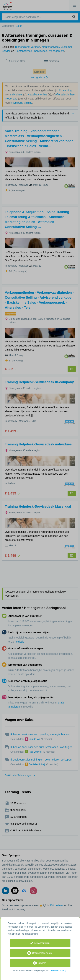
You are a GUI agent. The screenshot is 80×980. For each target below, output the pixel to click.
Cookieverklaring (58, 971)
